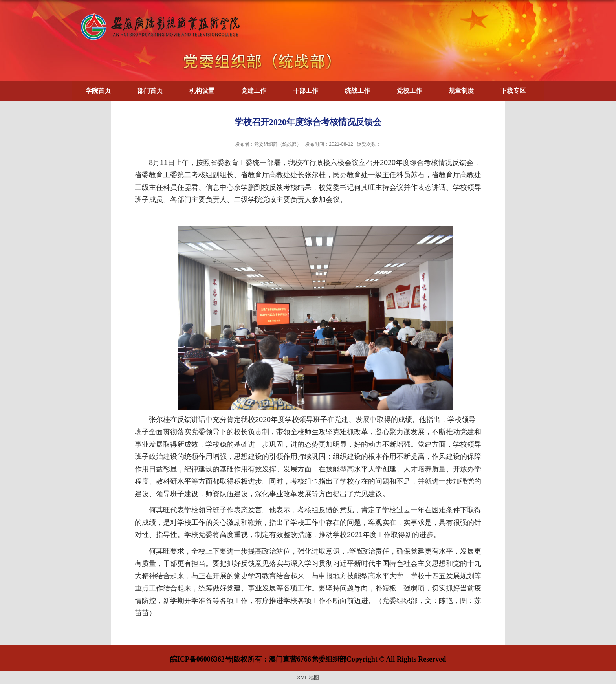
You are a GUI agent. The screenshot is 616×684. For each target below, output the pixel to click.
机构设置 (202, 91)
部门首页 (150, 91)
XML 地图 (308, 678)
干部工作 (306, 91)
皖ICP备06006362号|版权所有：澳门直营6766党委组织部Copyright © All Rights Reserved (308, 659)
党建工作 (254, 91)
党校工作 (409, 91)
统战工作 (357, 91)
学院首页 (98, 91)
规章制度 (461, 91)
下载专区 (513, 91)
